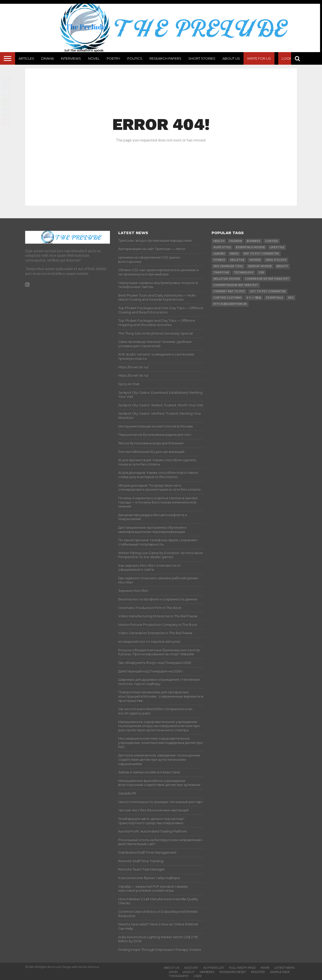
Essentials (274, 298)
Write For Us (259, 58)
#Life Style (222, 247)
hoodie (255, 260)
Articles (26, 58)
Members (207, 972)
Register (258, 972)
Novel (94, 58)
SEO (291, 298)
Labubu (219, 254)
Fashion (235, 241)
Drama (48, 58)
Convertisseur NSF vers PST (236, 285)
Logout (189, 972)
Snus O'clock (276, 260)
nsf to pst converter (261, 254)
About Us (231, 58)
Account (191, 968)
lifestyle (277, 247)
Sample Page (280, 972)
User (198, 976)
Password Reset (233, 972)
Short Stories (202, 58)
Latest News (285, 968)
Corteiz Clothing (227, 298)
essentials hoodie (250, 247)
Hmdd (234, 254)
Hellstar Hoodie (227, 279)
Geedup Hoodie (260, 266)
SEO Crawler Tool (228, 266)
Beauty (282, 266)
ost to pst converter (268, 291)
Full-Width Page (242, 968)
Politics (135, 58)
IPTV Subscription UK (230, 304)
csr (261, 273)
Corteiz (272, 241)
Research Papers (165, 58)
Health (219, 241)
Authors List (214, 968)
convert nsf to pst (229, 291)
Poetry (113, 58)
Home (265, 968)
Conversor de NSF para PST (267, 279)
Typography (179, 976)
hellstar (237, 260)
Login (287, 58)
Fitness (219, 260)
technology (244, 273)
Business (253, 241)
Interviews (71, 58)
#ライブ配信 (254, 298)
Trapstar (221, 273)
